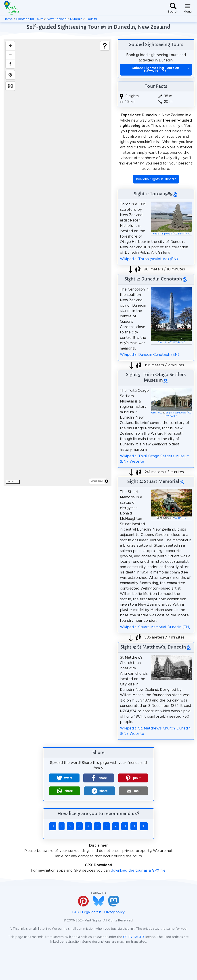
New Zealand (57, 19)
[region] (58, 263)
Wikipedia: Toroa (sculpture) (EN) (149, 259)
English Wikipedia (176, 413)
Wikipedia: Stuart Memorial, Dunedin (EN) (155, 627)
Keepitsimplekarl (162, 234)
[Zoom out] (10, 55)
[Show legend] (105, 46)
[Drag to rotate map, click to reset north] (10, 64)
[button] (64, 778)
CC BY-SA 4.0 (182, 234)
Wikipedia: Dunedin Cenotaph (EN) (150, 355)
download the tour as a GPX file (138, 870)
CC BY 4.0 (180, 518)
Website (137, 462)
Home (8, 19)
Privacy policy (114, 912)
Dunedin (76, 19)
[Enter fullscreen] (10, 86)
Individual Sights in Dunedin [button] (156, 179)
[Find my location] (10, 75)
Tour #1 (91, 19)
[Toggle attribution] (107, 481)
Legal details (92, 912)
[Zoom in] (10, 46)
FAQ (76, 912)
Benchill (162, 343)
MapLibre (97, 481)
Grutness (157, 413)
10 (144, 826)
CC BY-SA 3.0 (177, 343)
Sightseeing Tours (30, 19)
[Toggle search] (173, 8)
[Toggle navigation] (188, 8)
